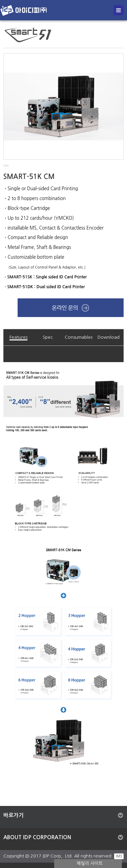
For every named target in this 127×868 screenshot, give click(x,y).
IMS (119, 856)
